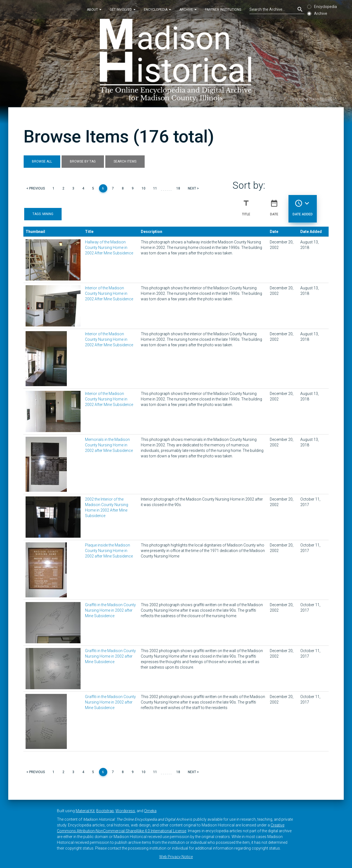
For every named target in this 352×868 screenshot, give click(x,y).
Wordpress (125, 811)
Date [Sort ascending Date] (274, 205)
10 (144, 188)
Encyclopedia (157, 9)
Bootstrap (105, 811)
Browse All (42, 161)
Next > (193, 188)
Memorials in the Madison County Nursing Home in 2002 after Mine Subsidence (109, 445)
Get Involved (123, 9)
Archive (188, 9)
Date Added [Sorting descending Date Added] (303, 205)
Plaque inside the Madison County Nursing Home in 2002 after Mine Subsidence (109, 551)
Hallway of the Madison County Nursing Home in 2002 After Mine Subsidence (109, 248)
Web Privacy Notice (176, 857)
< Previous (36, 188)
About (94, 9)
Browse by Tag (83, 161)
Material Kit (85, 811)
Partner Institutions (223, 9)
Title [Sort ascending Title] (246, 205)
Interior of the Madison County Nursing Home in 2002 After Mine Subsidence (109, 293)
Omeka (150, 811)
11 (155, 188)
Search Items (125, 161)
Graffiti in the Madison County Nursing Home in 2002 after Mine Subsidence (110, 610)
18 (178, 188)
